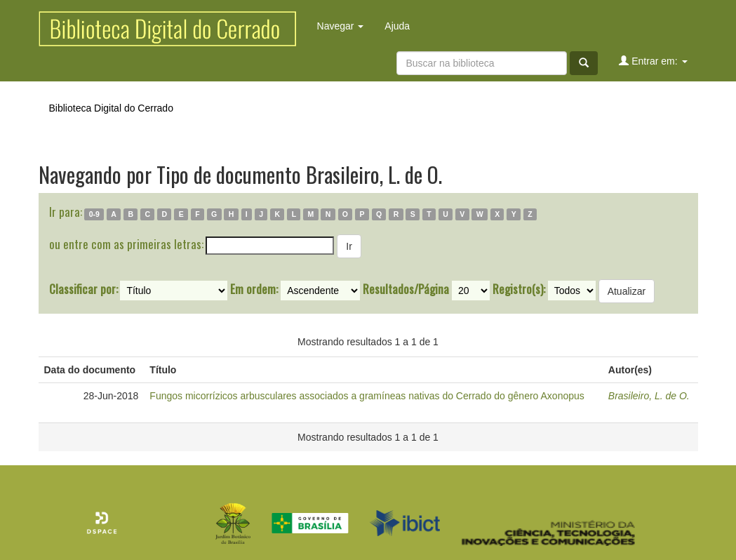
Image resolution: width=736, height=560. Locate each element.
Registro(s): (519, 289)
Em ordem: (254, 289)
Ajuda (397, 26)
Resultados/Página (406, 289)
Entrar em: (653, 61)
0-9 (94, 214)
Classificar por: (83, 289)
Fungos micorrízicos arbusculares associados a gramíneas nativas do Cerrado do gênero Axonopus (367, 396)
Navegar (341, 26)
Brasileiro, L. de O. (649, 396)
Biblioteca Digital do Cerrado (111, 108)
